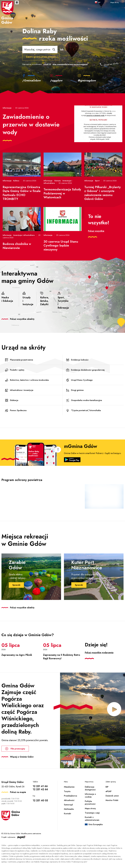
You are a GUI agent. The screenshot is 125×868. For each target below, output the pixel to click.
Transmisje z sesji (92, 813)
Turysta (67, 791)
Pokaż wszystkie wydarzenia (99, 653)
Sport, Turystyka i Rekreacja (63, 301)
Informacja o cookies (90, 795)
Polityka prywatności (90, 803)
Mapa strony (115, 2)
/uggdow (56, 78)
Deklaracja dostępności (90, 788)
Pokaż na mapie (18, 792)
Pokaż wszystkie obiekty (22, 319)
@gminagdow (87, 78)
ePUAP (109, 791)
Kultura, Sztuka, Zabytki (44, 299)
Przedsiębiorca (70, 796)
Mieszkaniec (69, 787)
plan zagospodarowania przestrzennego (70, 64)
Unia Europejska (96, 824)
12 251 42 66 (40, 789)
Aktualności (69, 800)
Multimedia (69, 809)
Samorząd (68, 805)
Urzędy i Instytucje (28, 299)
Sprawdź (16, 585)
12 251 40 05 (40, 801)
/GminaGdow (32, 78)
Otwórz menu (17, 2)
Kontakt (68, 814)
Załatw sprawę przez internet (41, 57)
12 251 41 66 (40, 786)
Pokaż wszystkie (96, 231)
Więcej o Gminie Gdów (22, 757)
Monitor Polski (112, 800)
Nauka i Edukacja (7, 297)
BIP (99, 2)
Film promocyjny (15, 749)
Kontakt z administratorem (92, 819)
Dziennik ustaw (112, 796)
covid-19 (47, 64)
